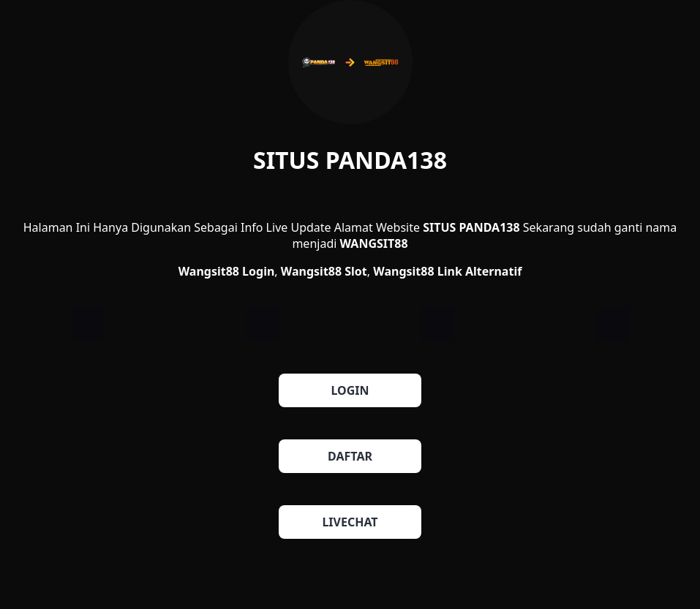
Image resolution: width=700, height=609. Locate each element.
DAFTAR (350, 456)
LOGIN (350, 390)
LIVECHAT (350, 522)
